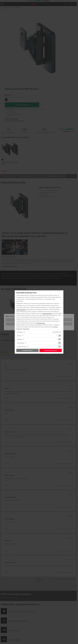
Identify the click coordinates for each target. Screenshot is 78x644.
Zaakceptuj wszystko (51, 350)
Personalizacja (21, 343)
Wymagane (20, 332)
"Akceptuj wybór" (41, 323)
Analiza (19, 336)
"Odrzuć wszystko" (21, 309)
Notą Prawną (26, 329)
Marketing (20, 339)
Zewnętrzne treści (22, 347)
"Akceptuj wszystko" (47, 313)
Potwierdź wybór (27, 350)
